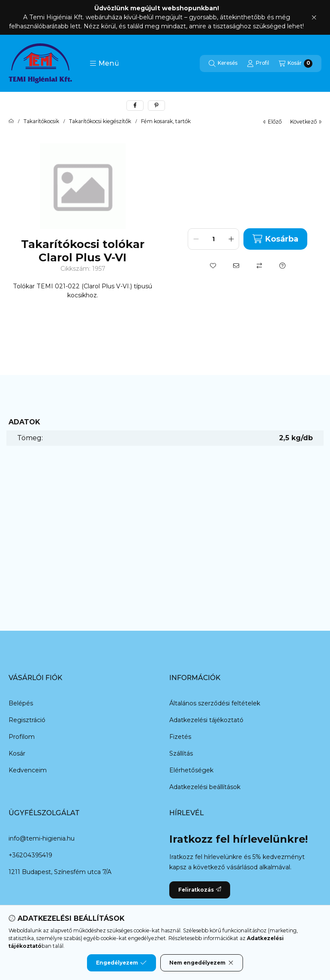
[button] (104, 64)
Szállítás (181, 753)
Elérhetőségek (191, 770)
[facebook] (135, 106)
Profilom (22, 737)
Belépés (21, 703)
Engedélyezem (121, 963)
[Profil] (258, 64)
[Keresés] (223, 64)
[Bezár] (314, 18)
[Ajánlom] (236, 266)
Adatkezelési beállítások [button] (205, 787)
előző (272, 122)
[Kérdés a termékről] (282, 266)
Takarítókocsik (41, 121)
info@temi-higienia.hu (42, 838)
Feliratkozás (200, 890)
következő (306, 122)
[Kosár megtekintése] (295, 64)
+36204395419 (30, 855)
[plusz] (231, 239)
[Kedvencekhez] (213, 266)
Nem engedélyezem (202, 963)
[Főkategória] (11, 121)
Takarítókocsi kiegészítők (100, 121)
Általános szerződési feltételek (215, 703)
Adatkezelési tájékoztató (206, 720)
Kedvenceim (28, 770)
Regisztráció (27, 720)
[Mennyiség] (213, 239)
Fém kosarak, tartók (166, 121)
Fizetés (180, 737)
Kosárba (275, 239)
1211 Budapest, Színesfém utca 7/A (60, 872)
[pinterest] (156, 106)
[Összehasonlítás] (259, 266)
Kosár (17, 753)
